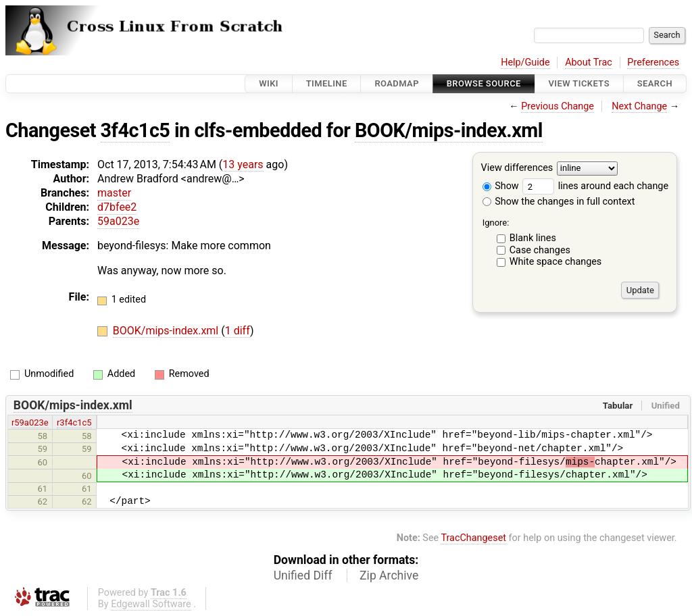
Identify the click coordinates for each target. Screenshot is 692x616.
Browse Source (484, 83)
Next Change (639, 106)
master (114, 193)
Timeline (327, 83)
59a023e (118, 221)
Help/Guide (525, 62)
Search (655, 83)
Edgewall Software (151, 604)
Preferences (653, 62)
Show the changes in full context (559, 202)
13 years (243, 164)
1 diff (238, 331)
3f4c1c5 (135, 130)
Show (501, 186)
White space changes (556, 262)
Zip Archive (389, 575)
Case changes (540, 250)
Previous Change (558, 106)
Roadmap (397, 83)
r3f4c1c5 (74, 422)
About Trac (589, 62)
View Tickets (579, 83)
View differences (517, 169)
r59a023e (30, 422)
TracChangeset (473, 538)
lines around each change (595, 186)
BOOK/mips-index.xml (449, 130)
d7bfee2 (117, 207)
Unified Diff (303, 575)
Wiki (269, 83)
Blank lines (533, 238)
